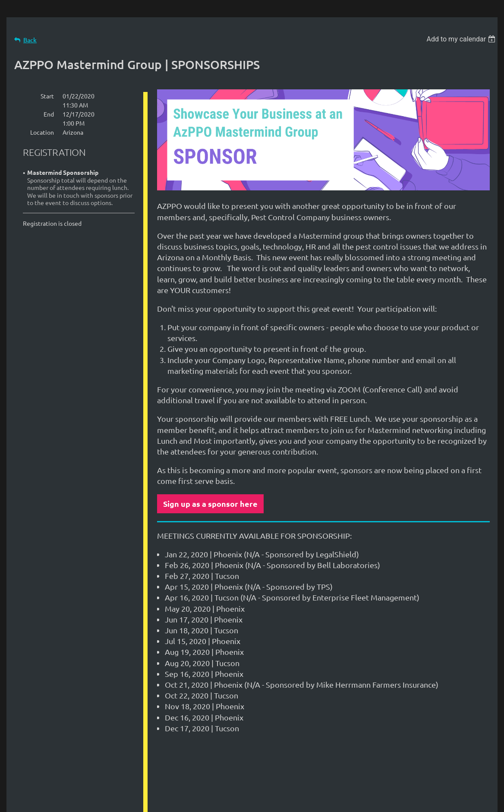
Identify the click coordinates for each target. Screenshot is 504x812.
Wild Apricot (395, 801)
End (49, 114)
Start (47, 96)
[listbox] (462, 39)
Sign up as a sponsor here (210, 504)
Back (30, 40)
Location (42, 132)
